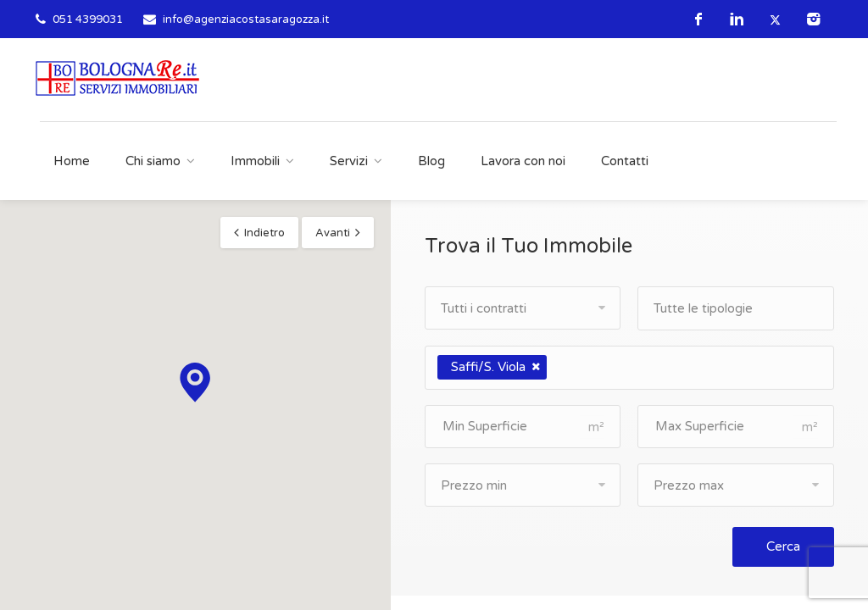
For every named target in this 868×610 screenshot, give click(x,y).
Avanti (333, 233)
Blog (431, 161)
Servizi (349, 161)
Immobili (255, 161)
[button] (195, 383)
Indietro (264, 233)
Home (72, 161)
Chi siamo (153, 161)
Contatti (625, 161)
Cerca (783, 546)
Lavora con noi (523, 161)
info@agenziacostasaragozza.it (246, 19)
